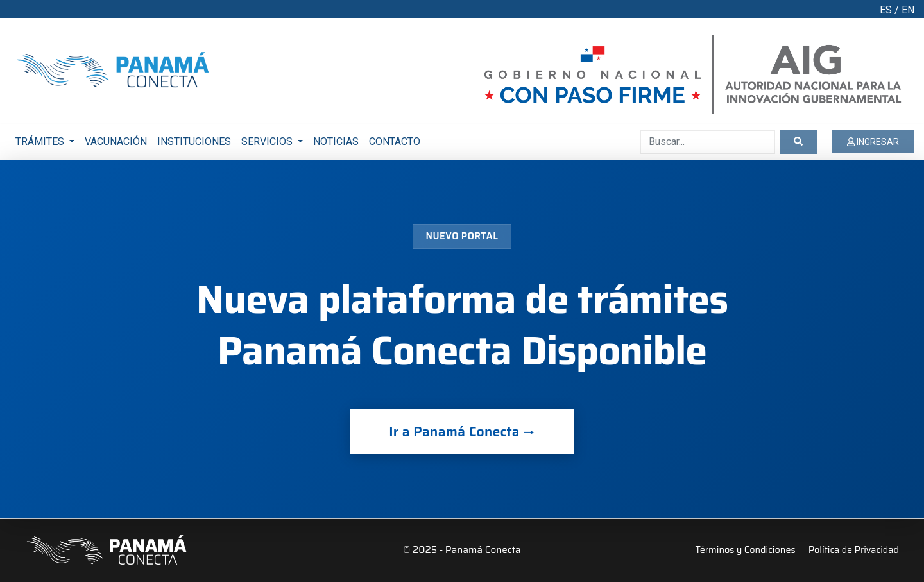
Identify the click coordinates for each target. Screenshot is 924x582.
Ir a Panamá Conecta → (462, 432)
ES (886, 10)
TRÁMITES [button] (41, 141)
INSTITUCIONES (194, 141)
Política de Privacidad (854, 550)
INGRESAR (873, 142)
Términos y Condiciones (746, 550)
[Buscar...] (707, 142)
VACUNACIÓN (116, 141)
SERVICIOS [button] (268, 141)
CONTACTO (395, 141)
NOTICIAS (336, 141)
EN (908, 10)
